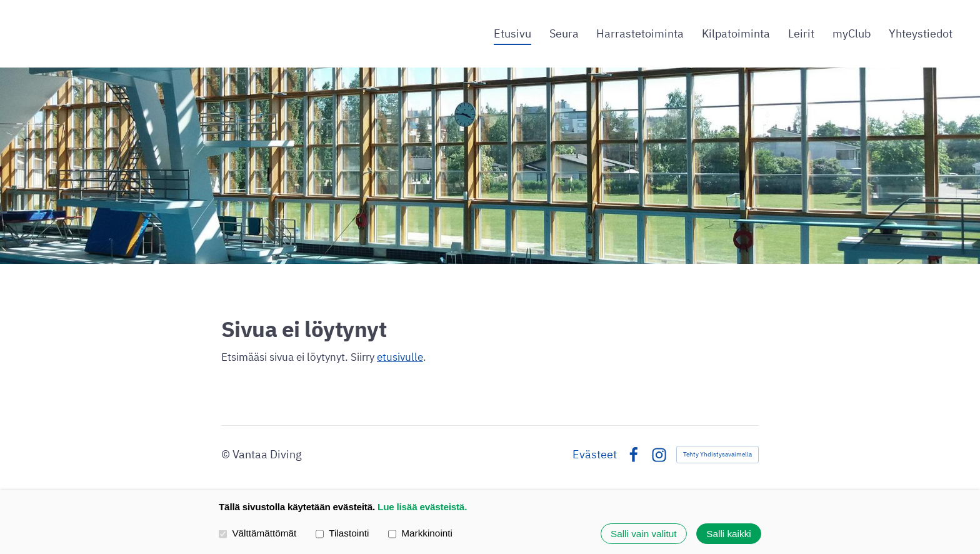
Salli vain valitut (643, 534)
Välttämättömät (257, 534)
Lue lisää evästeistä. (422, 507)
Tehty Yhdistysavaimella (717, 454)
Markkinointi (420, 534)
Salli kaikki (728, 534)
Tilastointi (342, 534)
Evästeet (595, 455)
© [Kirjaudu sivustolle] (227, 454)
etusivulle (400, 357)
